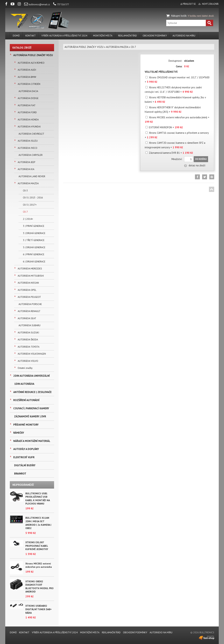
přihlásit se (189, 4)
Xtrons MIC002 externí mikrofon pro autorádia (39, 565)
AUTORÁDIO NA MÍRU (184, 36)
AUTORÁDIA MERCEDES (30, 269)
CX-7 (25, 212)
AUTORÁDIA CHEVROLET (31, 134)
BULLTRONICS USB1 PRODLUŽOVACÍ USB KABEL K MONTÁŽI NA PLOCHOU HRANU (38, 499)
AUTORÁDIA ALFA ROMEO (31, 63)
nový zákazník (210, 4)
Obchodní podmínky (155, 36)
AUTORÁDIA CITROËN (29, 84)
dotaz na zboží (195, 165)
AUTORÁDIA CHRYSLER (31, 155)
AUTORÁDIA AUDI (27, 70)
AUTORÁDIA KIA (26, 169)
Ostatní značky (25, 368)
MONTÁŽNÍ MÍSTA (103, 36)
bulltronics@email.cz (37, 4)
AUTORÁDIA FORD (27, 112)
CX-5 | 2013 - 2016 (33, 198)
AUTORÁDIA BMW (27, 77)
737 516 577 (61, 4)
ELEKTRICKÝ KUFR (24, 457)
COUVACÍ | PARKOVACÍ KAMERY (31, 408)
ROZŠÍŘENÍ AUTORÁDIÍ (26, 400)
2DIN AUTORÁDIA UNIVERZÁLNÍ (31, 376)
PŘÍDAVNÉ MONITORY (26, 425)
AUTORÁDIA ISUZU (28, 141)
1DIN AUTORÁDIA (24, 384)
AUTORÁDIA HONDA (28, 120)
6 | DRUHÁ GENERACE (34, 262)
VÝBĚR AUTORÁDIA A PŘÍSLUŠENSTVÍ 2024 (64, 36)
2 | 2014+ (28, 219)
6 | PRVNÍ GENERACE (34, 254)
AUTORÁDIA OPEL (27, 290)
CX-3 (25, 191)
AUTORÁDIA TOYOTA (29, 347)
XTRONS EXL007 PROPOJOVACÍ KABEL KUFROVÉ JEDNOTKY (37, 546)
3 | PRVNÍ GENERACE (34, 226)
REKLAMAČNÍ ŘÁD (127, 36)
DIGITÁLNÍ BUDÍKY (25, 465)
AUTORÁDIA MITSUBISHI (31, 276)
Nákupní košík (179, 16)
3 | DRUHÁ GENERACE (34, 233)
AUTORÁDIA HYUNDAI (29, 127)
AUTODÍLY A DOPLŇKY (26, 449)
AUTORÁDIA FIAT (27, 105)
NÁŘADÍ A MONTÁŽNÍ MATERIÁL (32, 441)
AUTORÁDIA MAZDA (28, 183)
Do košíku (201, 159)
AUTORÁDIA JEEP (27, 162)
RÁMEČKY (19, 433)
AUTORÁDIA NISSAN (28, 283)
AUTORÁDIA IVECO (27, 148)
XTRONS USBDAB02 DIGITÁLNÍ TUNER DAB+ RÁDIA (38, 609)
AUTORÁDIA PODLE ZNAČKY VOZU (33, 55)
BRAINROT (20, 474)
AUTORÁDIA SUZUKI (28, 333)
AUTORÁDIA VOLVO (28, 361)
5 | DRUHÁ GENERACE (34, 247)
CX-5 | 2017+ (30, 205)
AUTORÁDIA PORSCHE (30, 304)
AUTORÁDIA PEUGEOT (29, 297)
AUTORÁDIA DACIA (28, 91)
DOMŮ (16, 36)
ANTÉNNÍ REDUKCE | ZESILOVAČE (32, 392)
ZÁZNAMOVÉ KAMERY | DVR (30, 416)
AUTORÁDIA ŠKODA (28, 340)
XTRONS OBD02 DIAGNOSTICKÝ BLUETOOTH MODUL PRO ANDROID (39, 587)
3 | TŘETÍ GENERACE (34, 240)
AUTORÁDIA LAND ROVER (32, 176)
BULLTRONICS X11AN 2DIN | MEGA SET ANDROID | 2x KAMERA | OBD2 (38, 523)
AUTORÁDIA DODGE (28, 98)
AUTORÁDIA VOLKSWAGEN (32, 354)
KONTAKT (31, 36)
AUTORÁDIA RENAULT (29, 311)
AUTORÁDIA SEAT (27, 318)
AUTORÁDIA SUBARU (29, 325)
